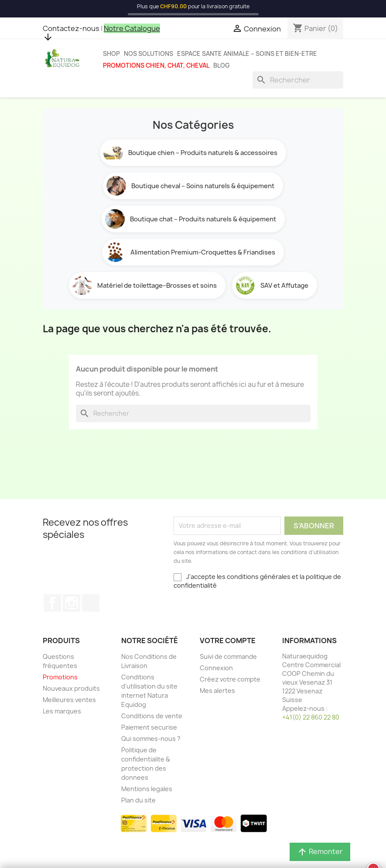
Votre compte (228, 641)
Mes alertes (217, 691)
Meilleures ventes (69, 700)
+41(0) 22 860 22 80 (311, 717)
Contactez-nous (71, 28)
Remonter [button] (320, 852)
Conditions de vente (152, 716)
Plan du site (138, 800)
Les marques (62, 711)
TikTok (91, 603)
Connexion (216, 668)
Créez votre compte (230, 679)
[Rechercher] (298, 80)
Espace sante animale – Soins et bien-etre (247, 54)
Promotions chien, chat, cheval (156, 65)
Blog (222, 65)
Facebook (52, 603)
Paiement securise (149, 727)
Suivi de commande (228, 656)
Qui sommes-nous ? (151, 739)
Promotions (60, 677)
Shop (111, 54)
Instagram (72, 603)
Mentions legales (147, 789)
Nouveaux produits (71, 688)
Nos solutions (149, 54)
